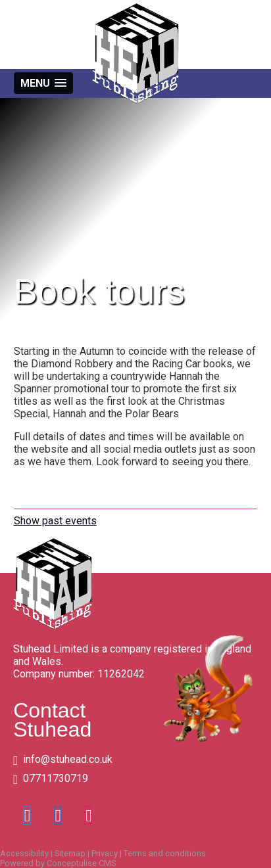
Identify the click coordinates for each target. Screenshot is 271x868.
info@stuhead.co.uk (68, 759)
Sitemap (70, 853)
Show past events (55, 521)
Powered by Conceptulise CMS (58, 863)
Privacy (105, 853)
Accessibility (24, 853)
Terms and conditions (165, 853)
